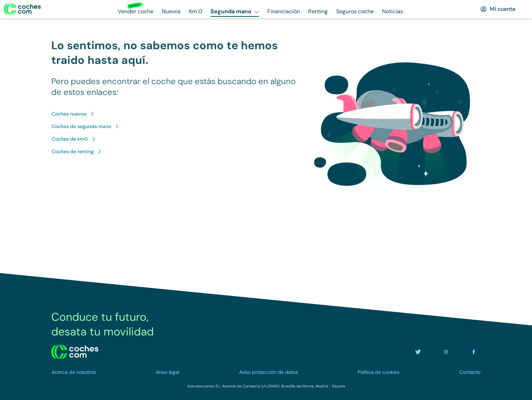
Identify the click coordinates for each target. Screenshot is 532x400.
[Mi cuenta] (498, 9)
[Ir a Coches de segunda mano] (86, 126)
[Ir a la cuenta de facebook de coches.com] (474, 352)
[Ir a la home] (22, 9)
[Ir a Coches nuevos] (73, 114)
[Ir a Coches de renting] (77, 151)
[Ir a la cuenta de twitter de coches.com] (418, 352)
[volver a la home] (75, 352)
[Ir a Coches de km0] (74, 139)
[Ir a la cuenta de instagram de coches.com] (446, 352)
